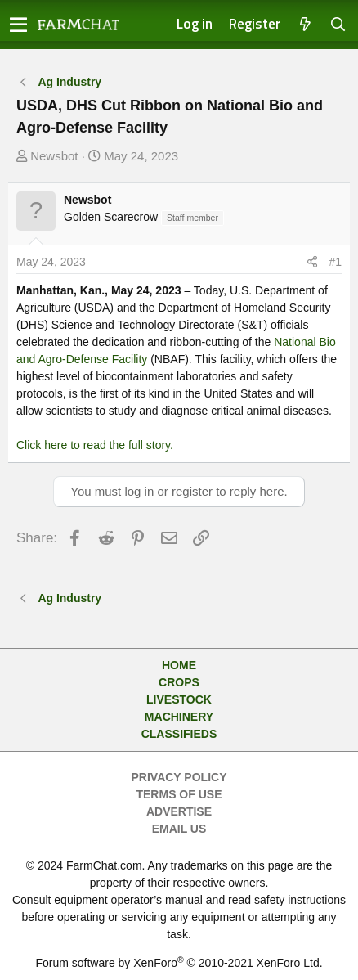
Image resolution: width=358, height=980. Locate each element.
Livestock (179, 699)
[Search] (338, 25)
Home (179, 665)
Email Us (179, 829)
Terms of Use (179, 794)
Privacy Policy (179, 777)
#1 (335, 262)
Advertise (179, 811)
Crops (179, 682)
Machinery (179, 717)
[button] (18, 25)
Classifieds (179, 734)
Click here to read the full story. (95, 445)
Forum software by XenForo (179, 963)
